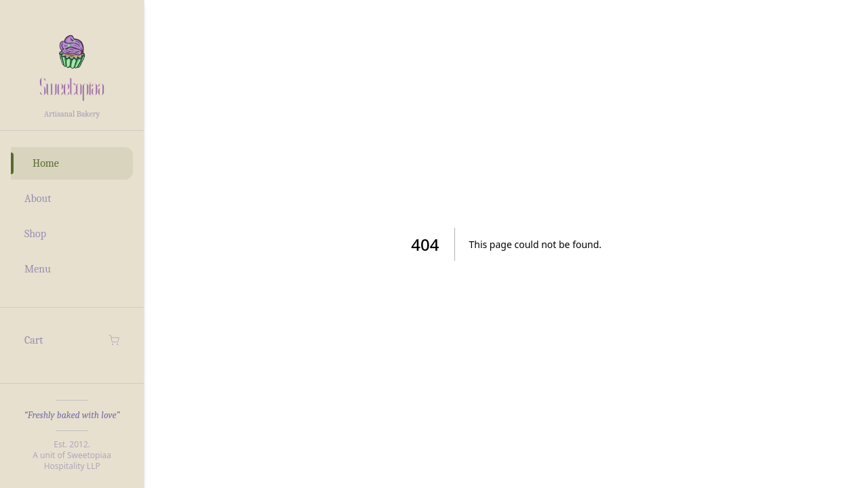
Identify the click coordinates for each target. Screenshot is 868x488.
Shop (35, 234)
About (38, 199)
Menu (38, 269)
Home (46, 163)
